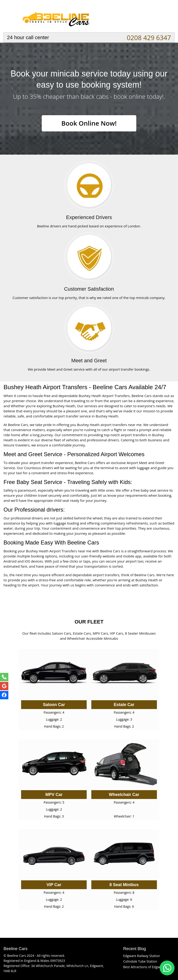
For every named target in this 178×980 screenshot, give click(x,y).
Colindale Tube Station (140, 961)
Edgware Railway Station (141, 956)
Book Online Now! (89, 123)
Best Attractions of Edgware (144, 967)
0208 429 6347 (149, 38)
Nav (167, 17)
